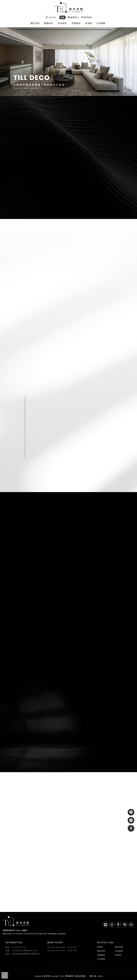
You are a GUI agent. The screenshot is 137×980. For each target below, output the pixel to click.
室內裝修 (90, 966)
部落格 (118, 955)
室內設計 (47, 966)
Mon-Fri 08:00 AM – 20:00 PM (62, 947)
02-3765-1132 (19, 947)
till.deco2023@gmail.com (24, 950)
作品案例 (119, 951)
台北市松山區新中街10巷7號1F (26, 954)
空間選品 (101, 955)
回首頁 (100, 947)
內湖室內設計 (80, 966)
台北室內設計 (57, 966)
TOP (5, 975)
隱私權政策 (70, 976)
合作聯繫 (101, 959)
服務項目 (101, 951)
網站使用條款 (81, 976)
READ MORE (30, 283)
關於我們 (119, 947)
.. (88, 976)
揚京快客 (47, 976)
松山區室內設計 (68, 966)
